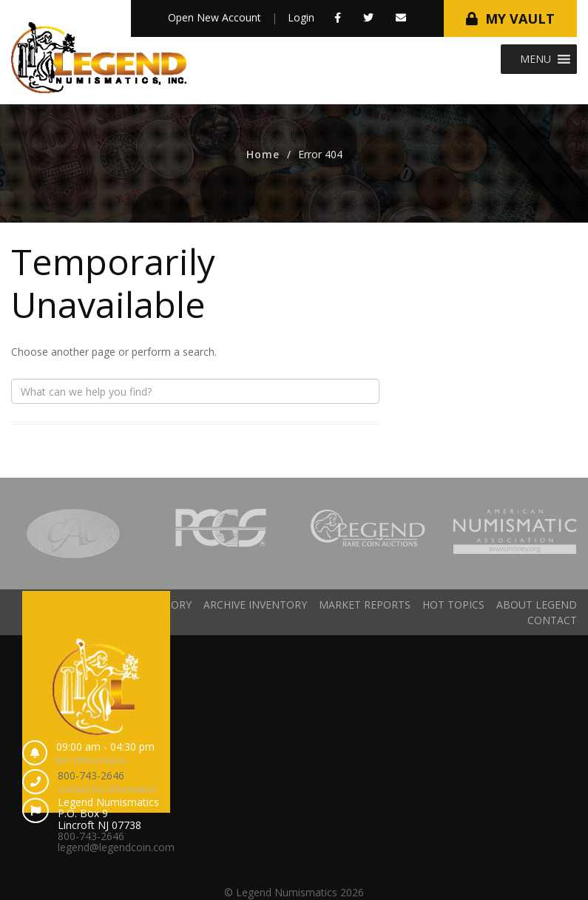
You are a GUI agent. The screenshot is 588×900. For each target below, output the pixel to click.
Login (301, 17)
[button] (535, 59)
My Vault (520, 18)
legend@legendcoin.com (116, 847)
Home (263, 154)
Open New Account (214, 17)
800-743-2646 (91, 775)
